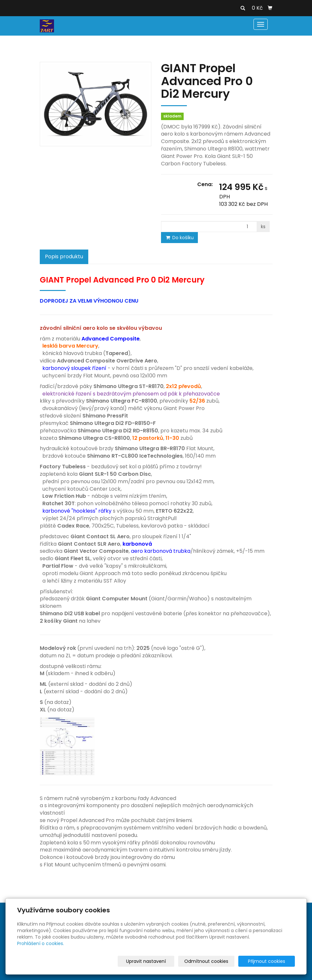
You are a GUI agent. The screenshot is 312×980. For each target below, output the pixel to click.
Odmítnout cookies (218, 961)
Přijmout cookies (270, 961)
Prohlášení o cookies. (41, 943)
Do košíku (179, 238)
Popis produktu (64, 256)
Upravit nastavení (163, 961)
